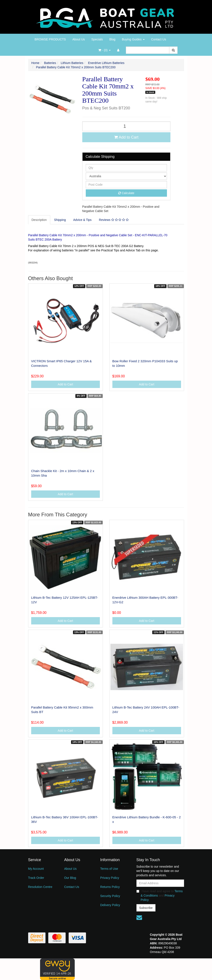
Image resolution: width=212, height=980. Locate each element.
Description (39, 220)
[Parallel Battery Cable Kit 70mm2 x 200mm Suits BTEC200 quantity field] (126, 126)
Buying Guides (133, 39)
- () (104, 50)
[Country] (126, 176)
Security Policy (110, 896)
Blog (112, 39)
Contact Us (159, 39)
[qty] (126, 168)
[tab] (39, 220)
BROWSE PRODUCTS (50, 39)
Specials (97, 39)
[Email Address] (160, 883)
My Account (36, 869)
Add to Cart (126, 137)
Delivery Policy (110, 905)
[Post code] (126, 185)
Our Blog (70, 878)
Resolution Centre (40, 887)
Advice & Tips (82, 220)
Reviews (114, 220)
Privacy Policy (110, 878)
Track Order (36, 878)
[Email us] (139, 918)
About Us (79, 39)
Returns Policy (110, 887)
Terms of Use (109, 869)
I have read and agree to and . (160, 895)
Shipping (60, 220)
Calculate (126, 193)
